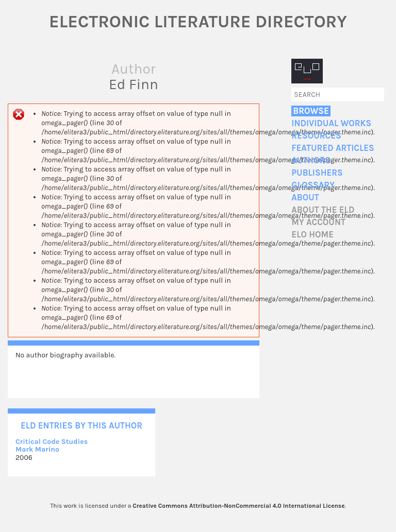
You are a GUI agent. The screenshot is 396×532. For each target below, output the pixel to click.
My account (318, 222)
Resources (316, 136)
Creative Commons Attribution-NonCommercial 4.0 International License (238, 506)
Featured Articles (333, 148)
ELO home (312, 235)
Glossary (313, 185)
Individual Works (331, 123)
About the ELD (323, 210)
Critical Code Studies (52, 442)
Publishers (317, 173)
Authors (311, 160)
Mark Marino (37, 449)
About (305, 198)
